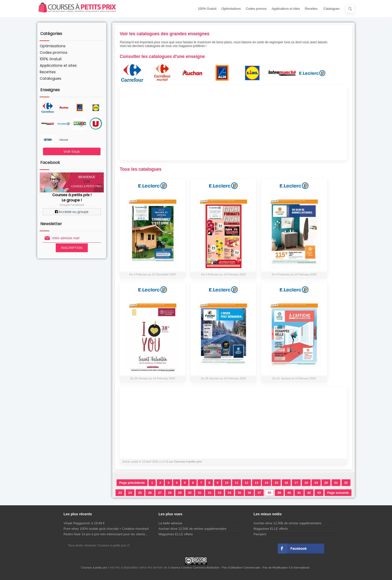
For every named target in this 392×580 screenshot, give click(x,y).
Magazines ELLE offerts (176, 534)
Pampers (260, 534)
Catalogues (332, 9)
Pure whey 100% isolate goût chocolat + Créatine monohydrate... (110, 529)
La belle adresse (170, 523)
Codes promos (256, 9)
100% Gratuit (207, 9)
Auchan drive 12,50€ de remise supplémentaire (192, 529)
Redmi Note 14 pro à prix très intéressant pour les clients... (106, 534)
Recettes (311, 9)
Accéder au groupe (72, 212)
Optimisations (231, 9)
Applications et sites (286, 9)
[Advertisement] (233, 123)
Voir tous (72, 151)
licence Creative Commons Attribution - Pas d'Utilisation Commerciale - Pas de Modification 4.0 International (241, 568)
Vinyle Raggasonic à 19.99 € (84, 523)
